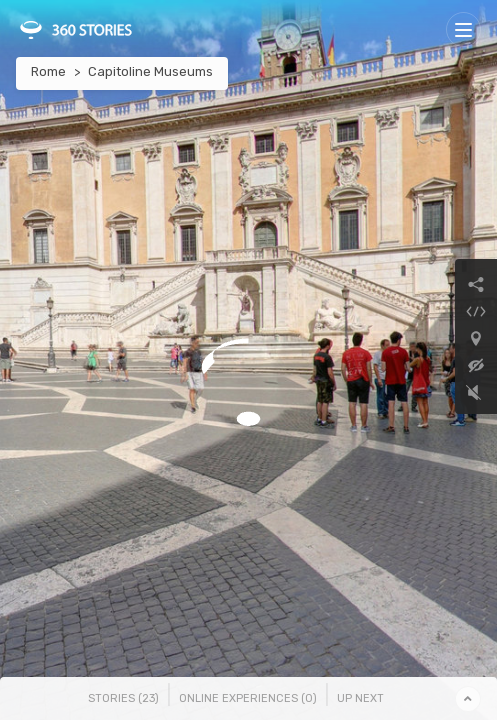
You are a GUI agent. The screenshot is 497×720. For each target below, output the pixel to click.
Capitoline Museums (150, 71)
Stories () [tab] (123, 698)
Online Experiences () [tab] (248, 698)
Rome (48, 71)
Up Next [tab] (360, 698)
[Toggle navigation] (463, 29)
